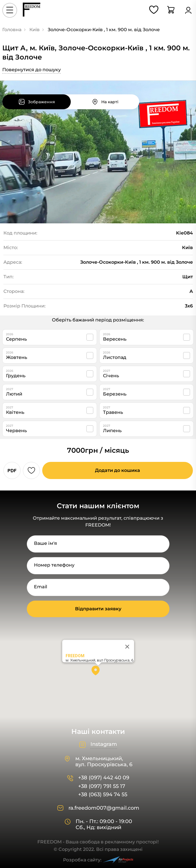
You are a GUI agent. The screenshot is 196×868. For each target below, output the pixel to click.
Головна (12, 30)
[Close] (127, 647)
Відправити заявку (98, 609)
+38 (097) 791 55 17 (102, 786)
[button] (98, 672)
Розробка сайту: (98, 860)
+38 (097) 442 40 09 (104, 778)
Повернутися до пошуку (32, 70)
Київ (35, 30)
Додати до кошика (118, 470)
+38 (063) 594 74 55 (103, 795)
